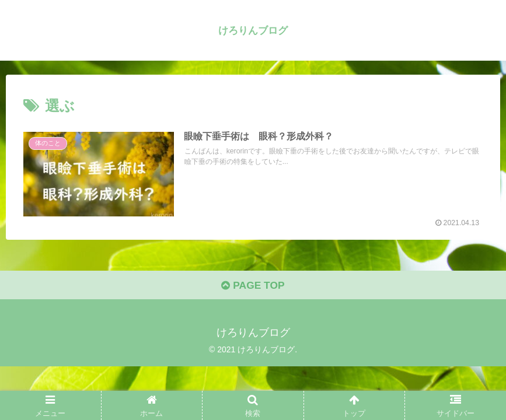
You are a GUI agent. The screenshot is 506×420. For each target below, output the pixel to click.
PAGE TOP (253, 287)
